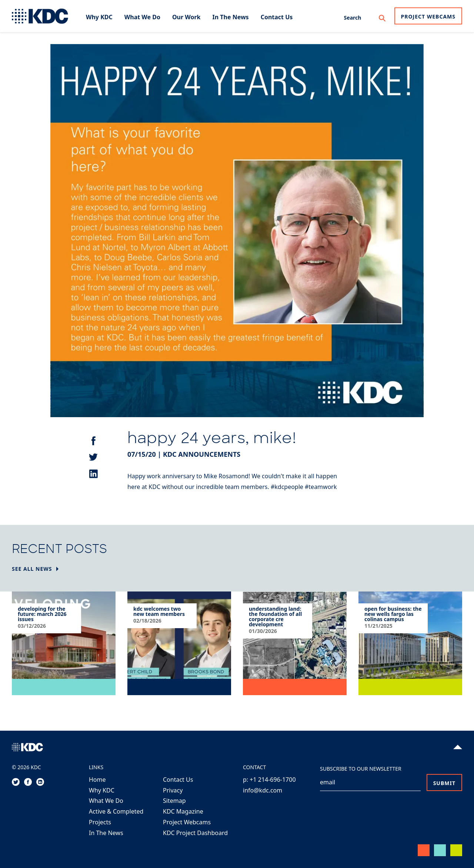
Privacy (173, 790)
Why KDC (102, 790)
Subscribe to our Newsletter (361, 769)
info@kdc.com (263, 790)
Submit (444, 783)
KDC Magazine (183, 811)
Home (97, 780)
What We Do (106, 801)
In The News (106, 833)
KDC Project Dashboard (195, 833)
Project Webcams (428, 16)
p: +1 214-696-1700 (269, 780)
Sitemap (174, 801)
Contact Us (178, 780)
